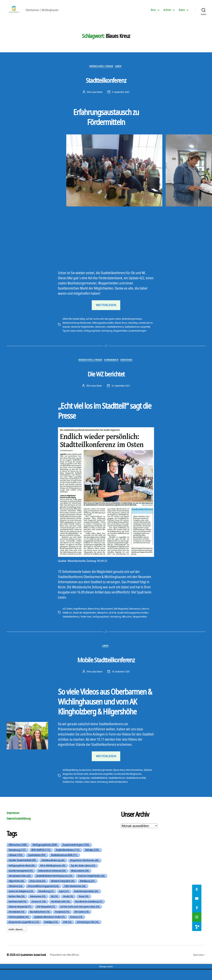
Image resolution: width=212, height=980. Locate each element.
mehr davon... (17, 941)
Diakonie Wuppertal (72, 785)
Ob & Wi (115, 623)
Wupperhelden (133, 336)
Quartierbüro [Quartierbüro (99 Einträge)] (37, 866)
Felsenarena (138, 619)
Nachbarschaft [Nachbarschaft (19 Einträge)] (17, 912)
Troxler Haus (88, 627)
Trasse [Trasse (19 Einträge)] (83, 907)
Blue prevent (109, 619)
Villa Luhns (130, 627)
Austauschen (86, 781)
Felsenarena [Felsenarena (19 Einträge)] (38, 907)
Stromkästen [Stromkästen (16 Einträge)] (16, 923)
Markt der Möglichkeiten (87, 332)
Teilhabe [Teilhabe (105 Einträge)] (92, 861)
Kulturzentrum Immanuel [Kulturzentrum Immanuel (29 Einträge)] (52, 882)
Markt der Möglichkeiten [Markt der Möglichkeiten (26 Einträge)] (91, 887)
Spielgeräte (102, 789)
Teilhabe (102, 793)
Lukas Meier (96, 97)
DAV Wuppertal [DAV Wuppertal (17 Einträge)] (46, 918)
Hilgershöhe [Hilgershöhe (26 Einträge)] (16, 892)
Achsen (167, 12)
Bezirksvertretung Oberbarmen (78, 328)
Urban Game (113, 793)
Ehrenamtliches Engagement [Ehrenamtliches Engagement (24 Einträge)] (43, 897)
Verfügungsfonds (104, 336)
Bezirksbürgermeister (135, 324)
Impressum (14, 824)
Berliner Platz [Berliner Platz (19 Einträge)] (16, 907)
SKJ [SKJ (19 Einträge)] (54, 907)
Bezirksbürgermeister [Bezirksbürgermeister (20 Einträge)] (86, 902)
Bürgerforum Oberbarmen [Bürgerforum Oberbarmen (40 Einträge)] (84, 871)
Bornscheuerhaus (137, 781)
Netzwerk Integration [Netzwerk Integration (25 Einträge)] (63, 892)
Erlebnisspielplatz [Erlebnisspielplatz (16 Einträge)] (19, 928)
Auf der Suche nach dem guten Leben (106, 324)
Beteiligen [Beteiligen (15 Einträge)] (51, 933)
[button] (4, 490)
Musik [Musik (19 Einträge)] (68, 907)
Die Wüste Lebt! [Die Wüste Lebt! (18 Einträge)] (60, 912)
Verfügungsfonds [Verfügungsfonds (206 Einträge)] (45, 856)
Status (182, 12)
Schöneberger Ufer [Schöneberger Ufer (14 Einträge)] (88, 933)
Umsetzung (131, 370)
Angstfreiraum (81, 619)
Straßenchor (91, 793)
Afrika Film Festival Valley (75, 324)
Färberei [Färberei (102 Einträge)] (15, 866)
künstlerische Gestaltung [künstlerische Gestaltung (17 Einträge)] (89, 912)
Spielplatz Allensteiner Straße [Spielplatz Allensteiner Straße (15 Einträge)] (49, 928)
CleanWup (135, 328)
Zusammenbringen (72, 340)
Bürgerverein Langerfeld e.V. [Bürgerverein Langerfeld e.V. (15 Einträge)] (24, 933)
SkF (94, 789)
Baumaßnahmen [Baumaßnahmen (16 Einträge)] (40, 923)
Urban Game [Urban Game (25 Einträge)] (37, 892)
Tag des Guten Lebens (85, 336)
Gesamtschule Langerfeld (112, 785)
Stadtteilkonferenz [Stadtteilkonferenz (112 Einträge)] (67, 861)
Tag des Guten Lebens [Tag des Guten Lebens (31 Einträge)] (83, 877)
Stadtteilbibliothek (118, 789)
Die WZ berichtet (106, 383)
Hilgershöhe (85, 789)
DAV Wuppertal (123, 619)
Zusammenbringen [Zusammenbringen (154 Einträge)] (76, 856)
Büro (153, 12)
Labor (121, 71)
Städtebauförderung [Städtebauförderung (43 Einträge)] (53, 871)
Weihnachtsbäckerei (142, 793)
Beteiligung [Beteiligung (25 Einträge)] (87, 892)
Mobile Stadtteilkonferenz (106, 669)
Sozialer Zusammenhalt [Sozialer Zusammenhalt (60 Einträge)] (22, 871)
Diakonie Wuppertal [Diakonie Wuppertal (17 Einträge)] (20, 918)
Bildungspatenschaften (105, 328)
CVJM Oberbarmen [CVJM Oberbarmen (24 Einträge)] (75, 897)
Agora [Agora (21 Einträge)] (64, 902)
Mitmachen (105, 332)
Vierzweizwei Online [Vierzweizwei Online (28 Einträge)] (20, 887)
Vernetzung (119, 336)
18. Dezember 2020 (121, 683)
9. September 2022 (121, 97)
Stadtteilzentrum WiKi (73, 793)
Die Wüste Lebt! (91, 785)
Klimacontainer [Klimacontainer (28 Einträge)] (80, 882)
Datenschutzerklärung (21, 829)
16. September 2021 (121, 396)
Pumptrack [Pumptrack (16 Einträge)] (62, 923)
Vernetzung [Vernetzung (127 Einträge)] (17, 861)
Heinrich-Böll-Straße (101, 71)
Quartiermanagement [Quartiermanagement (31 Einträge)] (21, 882)
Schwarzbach (113, 370)
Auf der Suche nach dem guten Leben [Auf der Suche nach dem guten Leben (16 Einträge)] (80, 918)
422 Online (68, 619)
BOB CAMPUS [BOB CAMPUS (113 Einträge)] (41, 861)
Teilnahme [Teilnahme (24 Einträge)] (15, 897)
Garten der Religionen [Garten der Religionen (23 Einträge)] (21, 902)
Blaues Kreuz (123, 328)
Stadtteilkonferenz (106, 84)
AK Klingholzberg (71, 781)
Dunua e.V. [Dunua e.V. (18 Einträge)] (39, 912)
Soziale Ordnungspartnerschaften (136, 623)
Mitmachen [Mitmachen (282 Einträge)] (18, 856)
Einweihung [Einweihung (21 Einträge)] (46, 902)
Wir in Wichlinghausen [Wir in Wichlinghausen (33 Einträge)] (53, 877)
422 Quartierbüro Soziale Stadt (33, 966)
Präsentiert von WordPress (68, 966)
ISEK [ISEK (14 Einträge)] (67, 933)
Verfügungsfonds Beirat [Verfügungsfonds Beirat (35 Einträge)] (22, 877)
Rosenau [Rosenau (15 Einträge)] (76, 928)
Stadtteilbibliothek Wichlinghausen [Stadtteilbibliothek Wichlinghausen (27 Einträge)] (54, 887)
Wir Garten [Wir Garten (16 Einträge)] (81, 923)
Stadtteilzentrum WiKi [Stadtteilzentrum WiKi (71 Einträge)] (64, 866)
